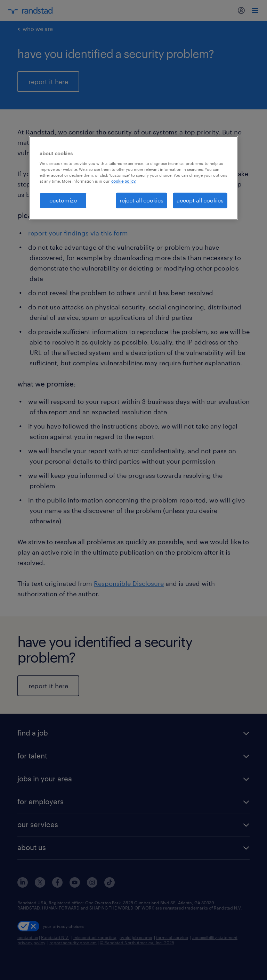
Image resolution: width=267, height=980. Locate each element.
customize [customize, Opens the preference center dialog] (63, 200)
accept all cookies (200, 200)
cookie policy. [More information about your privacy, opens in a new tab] (124, 181)
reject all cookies (141, 200)
